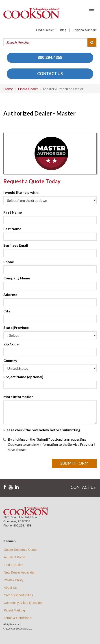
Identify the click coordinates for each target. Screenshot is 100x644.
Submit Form (74, 463)
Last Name (12, 229)
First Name (13, 212)
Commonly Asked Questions (24, 603)
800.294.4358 (50, 58)
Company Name (17, 278)
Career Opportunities (18, 595)
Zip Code (11, 344)
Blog (63, 30)
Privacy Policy (14, 580)
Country (10, 360)
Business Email (16, 245)
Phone (9, 262)
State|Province (16, 327)
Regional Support (85, 30)
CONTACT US (50, 74)
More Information (18, 397)
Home (8, 89)
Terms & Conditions (17, 618)
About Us (10, 588)
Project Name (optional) (23, 377)
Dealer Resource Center (21, 550)
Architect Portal (14, 557)
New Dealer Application (20, 572)
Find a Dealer (45, 30)
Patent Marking (14, 610)
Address (10, 294)
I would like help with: (21, 192)
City (7, 311)
